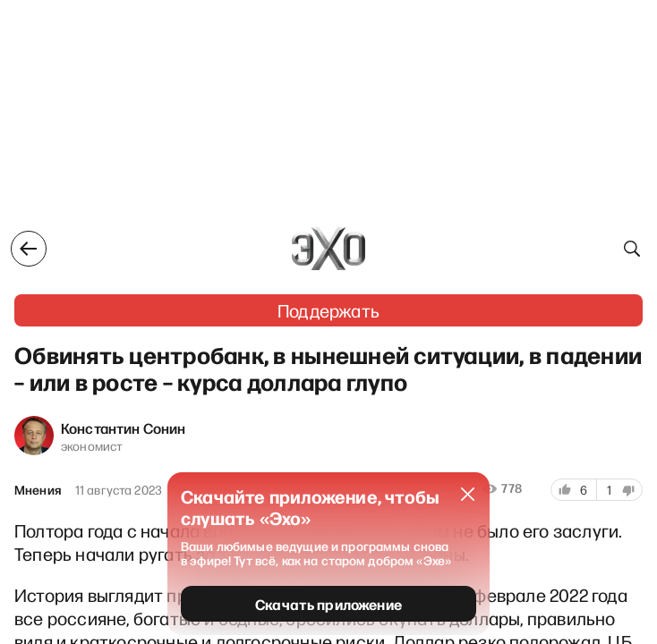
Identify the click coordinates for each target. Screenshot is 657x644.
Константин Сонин (124, 428)
